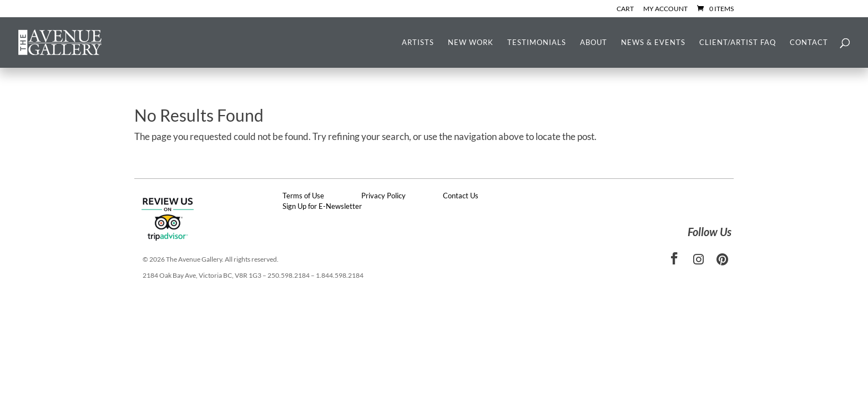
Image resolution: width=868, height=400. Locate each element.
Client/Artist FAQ (738, 42)
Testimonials (537, 42)
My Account (665, 9)
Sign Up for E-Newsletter (322, 206)
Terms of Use (303, 196)
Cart (625, 9)
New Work (471, 42)
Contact (809, 42)
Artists (418, 42)
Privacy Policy (383, 196)
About (594, 42)
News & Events (653, 42)
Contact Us (461, 196)
